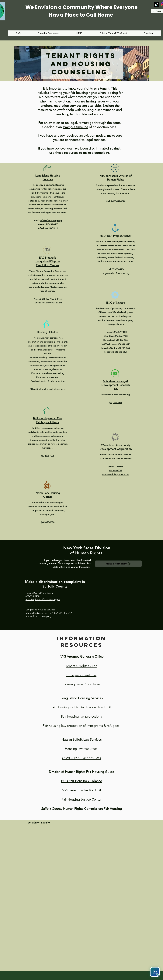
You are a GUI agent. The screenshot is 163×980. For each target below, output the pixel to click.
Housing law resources (81, 749)
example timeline (75, 127)
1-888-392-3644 (118, 201)
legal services (95, 140)
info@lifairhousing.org (51, 221)
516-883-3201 (124, 344)
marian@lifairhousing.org (38, 616)
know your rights (81, 88)
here (63, 389)
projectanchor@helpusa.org (116, 273)
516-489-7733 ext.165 (52, 299)
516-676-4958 (121, 336)
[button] (148, 33)
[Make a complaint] (118, 564)
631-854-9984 (118, 269)
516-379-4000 (120, 332)
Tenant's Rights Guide (82, 666)
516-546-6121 (121, 352)
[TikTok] (157, 4)
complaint (102, 153)
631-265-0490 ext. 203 (52, 303)
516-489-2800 (122, 340)
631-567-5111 (52, 228)
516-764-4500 (124, 348)
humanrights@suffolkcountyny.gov (43, 599)
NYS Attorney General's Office (82, 656)
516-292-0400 (52, 224)
